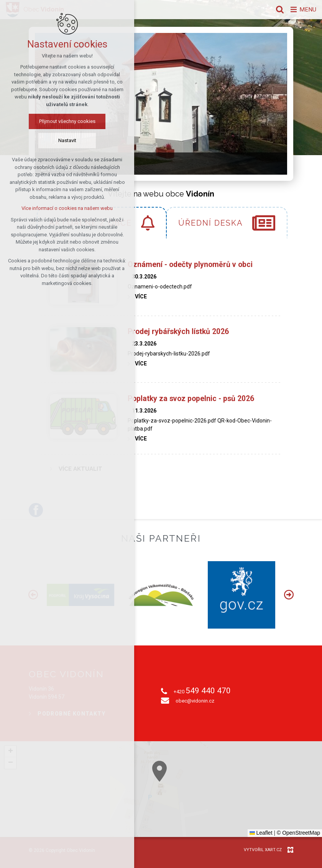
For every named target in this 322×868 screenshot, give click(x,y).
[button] (10, 752)
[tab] (227, 223)
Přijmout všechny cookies (67, 122)
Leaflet (261, 833)
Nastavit (67, 141)
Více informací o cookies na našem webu (67, 209)
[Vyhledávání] (278, 10)
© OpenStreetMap (298, 833)
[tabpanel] (161, 365)
